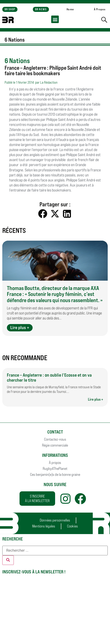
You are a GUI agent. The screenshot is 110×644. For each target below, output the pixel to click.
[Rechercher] (8, 560)
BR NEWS (41, 9)
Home (70, 9)
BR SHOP (10, 9)
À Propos (100, 9)
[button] (55, 19)
